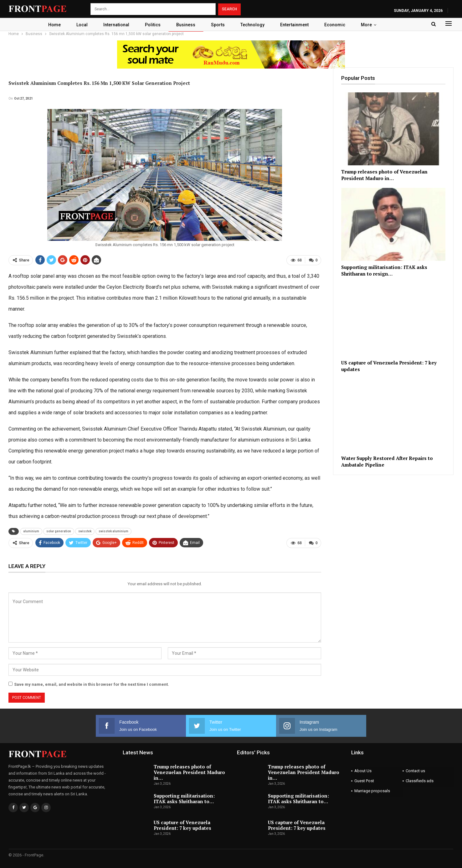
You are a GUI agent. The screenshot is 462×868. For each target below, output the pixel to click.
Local (79, 25)
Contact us (415, 771)
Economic (338, 25)
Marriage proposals (372, 791)
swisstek (85, 531)
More (371, 25)
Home (50, 25)
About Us (363, 771)
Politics (151, 25)
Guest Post (364, 781)
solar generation (59, 531)
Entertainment (297, 25)
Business (185, 25)
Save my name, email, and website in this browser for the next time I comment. (92, 684)
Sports (218, 25)
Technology (254, 25)
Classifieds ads (420, 781)
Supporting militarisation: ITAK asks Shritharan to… (184, 798)
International (114, 25)
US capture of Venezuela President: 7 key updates (182, 825)
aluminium (31, 531)
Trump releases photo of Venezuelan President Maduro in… (189, 772)
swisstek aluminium (113, 531)
